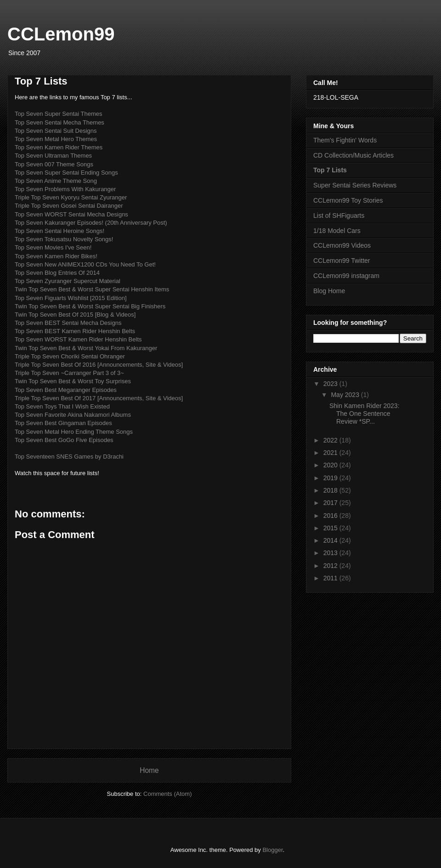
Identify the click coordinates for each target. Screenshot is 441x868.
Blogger (272, 850)
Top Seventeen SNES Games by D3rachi (69, 457)
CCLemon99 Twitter (342, 261)
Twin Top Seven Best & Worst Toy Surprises (73, 381)
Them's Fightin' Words (345, 140)
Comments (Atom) (167, 794)
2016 (331, 516)
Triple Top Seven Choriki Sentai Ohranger (70, 356)
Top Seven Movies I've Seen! (53, 247)
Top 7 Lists (330, 170)
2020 (331, 465)
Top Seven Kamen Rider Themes (59, 147)
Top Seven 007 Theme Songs (54, 164)
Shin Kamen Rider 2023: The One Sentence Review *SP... (365, 414)
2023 (331, 384)
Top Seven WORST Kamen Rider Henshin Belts (78, 339)
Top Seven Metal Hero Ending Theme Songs (74, 432)
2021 (331, 453)
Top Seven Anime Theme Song (56, 181)
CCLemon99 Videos (342, 245)
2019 (331, 478)
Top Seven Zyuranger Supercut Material (68, 281)
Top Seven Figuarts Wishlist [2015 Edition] (71, 298)
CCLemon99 (61, 34)
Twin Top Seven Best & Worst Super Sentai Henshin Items (92, 289)
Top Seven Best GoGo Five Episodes (64, 440)
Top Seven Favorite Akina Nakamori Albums (73, 415)
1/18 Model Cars (337, 231)
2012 (331, 566)
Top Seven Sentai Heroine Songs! (59, 231)
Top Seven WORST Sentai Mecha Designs (71, 214)
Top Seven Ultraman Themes (53, 156)
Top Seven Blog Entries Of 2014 (57, 273)
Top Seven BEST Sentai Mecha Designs (68, 323)
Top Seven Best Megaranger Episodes (66, 390)
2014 (331, 540)
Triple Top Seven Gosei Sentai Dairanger (69, 206)
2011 (331, 578)
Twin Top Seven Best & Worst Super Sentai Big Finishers (90, 306)
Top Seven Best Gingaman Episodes (63, 423)
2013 (331, 553)
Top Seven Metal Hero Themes (56, 139)
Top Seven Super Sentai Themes (59, 114)
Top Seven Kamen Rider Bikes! (56, 256)
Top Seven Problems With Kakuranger (65, 189)
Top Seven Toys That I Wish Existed (62, 406)
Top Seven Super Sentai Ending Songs (66, 173)
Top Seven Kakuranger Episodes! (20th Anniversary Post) (91, 223)
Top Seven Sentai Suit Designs (56, 131)
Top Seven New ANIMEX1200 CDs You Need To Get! (85, 264)
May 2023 (346, 395)
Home (149, 770)
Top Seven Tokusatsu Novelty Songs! (64, 239)
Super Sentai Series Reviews (355, 185)
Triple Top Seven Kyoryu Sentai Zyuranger (71, 197)
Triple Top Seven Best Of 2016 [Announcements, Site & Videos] (99, 365)
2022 (331, 440)
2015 (331, 528)
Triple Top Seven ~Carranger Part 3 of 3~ (69, 373)
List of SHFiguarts (339, 216)
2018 (331, 490)
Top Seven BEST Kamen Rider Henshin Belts (75, 331)
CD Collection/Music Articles (353, 155)
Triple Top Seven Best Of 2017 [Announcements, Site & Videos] (99, 398)
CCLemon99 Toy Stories (348, 200)
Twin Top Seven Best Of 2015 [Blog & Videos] (75, 315)
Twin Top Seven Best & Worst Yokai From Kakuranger (86, 348)
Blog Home (329, 291)
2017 (331, 503)
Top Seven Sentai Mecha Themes (59, 122)
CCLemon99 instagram (346, 276)
